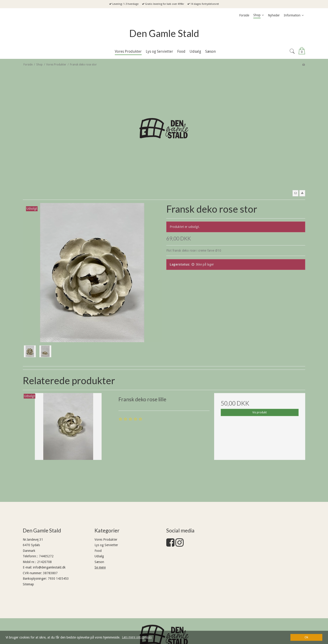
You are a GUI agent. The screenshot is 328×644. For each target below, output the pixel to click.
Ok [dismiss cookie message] (306, 637)
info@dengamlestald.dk (49, 567)
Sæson (99, 562)
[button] (295, 193)
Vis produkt (260, 412)
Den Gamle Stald (164, 33)
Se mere (100, 567)
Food (98, 551)
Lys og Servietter (106, 545)
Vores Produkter (106, 540)
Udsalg (99, 556)
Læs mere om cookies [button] (137, 637)
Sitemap (28, 584)
